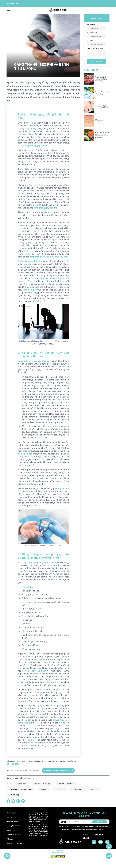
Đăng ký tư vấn (12, 3)
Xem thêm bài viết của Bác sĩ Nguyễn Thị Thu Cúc (58, 770)
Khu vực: (90, 40)
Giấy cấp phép (12, 822)
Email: (64, 822)
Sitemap (10, 839)
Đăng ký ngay (97, 61)
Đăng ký (99, 822)
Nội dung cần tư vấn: (95, 48)
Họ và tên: (91, 25)
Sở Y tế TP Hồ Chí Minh (15, 843)
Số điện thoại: (92, 32)
